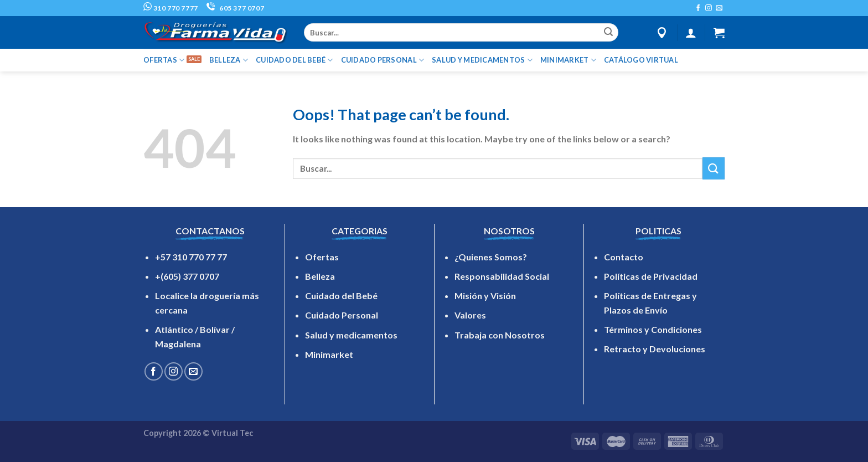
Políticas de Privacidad (651, 276)
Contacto (624, 257)
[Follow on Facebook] (698, 8)
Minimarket (329, 354)
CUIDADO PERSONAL (383, 60)
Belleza (320, 276)
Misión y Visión (485, 296)
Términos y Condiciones (653, 329)
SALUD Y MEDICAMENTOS (482, 60)
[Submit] (608, 33)
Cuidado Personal (342, 315)
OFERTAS (164, 60)
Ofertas (322, 257)
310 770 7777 (171, 8)
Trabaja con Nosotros (500, 335)
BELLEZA (229, 60)
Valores (470, 315)
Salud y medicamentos (351, 335)
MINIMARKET (568, 60)
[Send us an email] (719, 8)
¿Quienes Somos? (491, 257)
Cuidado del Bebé (341, 296)
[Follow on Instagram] (709, 8)
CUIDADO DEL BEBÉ (294, 60)
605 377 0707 (235, 8)
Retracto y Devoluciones (655, 349)
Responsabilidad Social (502, 276)
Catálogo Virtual (641, 60)
